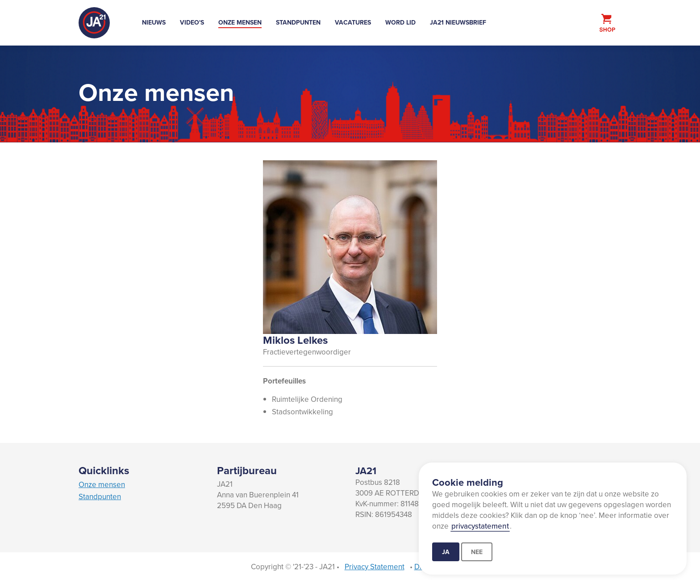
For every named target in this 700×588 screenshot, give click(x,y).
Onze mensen (240, 22)
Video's (192, 22)
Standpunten (298, 22)
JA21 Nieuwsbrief (458, 22)
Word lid (400, 22)
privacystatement (480, 526)
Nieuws (154, 22)
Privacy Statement (375, 567)
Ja (446, 552)
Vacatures (353, 22)
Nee (477, 552)
